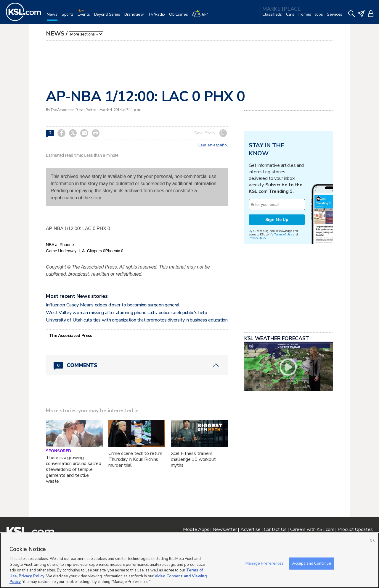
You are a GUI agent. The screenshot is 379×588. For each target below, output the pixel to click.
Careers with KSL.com (312, 529)
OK (372, 541)
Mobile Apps (196, 529)
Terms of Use (283, 234)
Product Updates (355, 529)
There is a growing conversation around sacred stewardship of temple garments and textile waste (73, 469)
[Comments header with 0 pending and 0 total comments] (137, 365)
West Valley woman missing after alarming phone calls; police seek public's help (127, 313)
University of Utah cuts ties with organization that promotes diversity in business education (137, 320)
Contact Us (275, 529)
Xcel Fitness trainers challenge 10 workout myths (193, 459)
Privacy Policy (257, 238)
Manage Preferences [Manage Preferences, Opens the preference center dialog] (265, 563)
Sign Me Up (277, 220)
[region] (189, 560)
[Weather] (202, 17)
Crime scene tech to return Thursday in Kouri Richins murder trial (135, 459)
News (55, 34)
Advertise (250, 529)
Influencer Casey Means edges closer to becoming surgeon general (113, 305)
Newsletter (225, 529)
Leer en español (213, 145)
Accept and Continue (312, 563)
